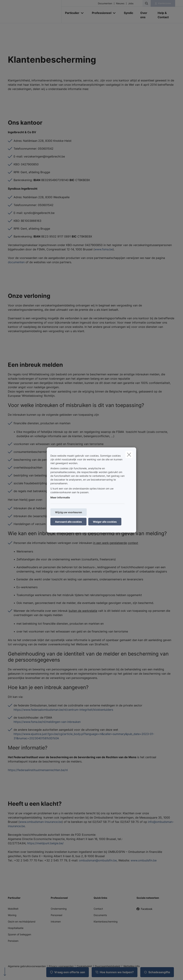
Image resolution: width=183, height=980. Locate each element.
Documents (100, 915)
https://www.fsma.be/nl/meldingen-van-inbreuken (47, 722)
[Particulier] (71, 13)
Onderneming (59, 909)
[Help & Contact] (165, 15)
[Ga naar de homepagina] (35, 12)
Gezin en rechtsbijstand (22, 922)
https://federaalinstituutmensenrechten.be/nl (38, 770)
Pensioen (13, 941)
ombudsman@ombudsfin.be (98, 860)
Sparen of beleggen (19, 934)
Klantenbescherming (106, 922)
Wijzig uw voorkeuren (69, 512)
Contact (98, 909)
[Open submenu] (82, 13)
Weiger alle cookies (105, 522)
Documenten (105, 3)
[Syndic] (128, 13)
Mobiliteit (13, 909)
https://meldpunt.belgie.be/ (45, 843)
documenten (16, 262)
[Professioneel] (100, 13)
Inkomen (56, 922)
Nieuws (120, 3)
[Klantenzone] (163, 3)
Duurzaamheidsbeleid (108, 966)
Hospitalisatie (16, 928)
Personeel (56, 915)
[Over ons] (145, 15)
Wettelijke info (131, 966)
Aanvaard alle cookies (68, 522)
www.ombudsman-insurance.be (41, 822)
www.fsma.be (104, 249)
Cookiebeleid (84, 966)
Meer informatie (60, 497)
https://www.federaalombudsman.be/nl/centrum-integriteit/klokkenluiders (63, 710)
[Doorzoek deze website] (147, 3)
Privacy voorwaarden (61, 966)
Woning (12, 915)
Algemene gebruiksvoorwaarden (27, 966)
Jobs (131, 3)
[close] (129, 455)
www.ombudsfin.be (144, 860)
